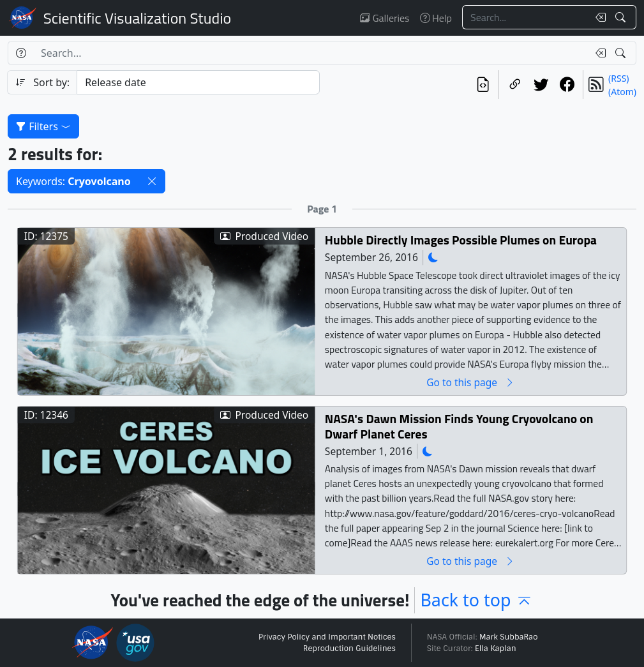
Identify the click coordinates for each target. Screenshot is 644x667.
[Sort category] (198, 82)
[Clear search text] (598, 17)
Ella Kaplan (496, 648)
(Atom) (622, 92)
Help (436, 18)
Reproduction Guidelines (349, 648)
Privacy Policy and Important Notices (327, 637)
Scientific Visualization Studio (137, 18)
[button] (152, 181)
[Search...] (525, 17)
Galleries (385, 18)
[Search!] (622, 17)
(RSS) (618, 78)
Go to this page (470, 383)
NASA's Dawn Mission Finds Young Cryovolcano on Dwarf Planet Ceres (459, 427)
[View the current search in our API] (483, 85)
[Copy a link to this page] (515, 85)
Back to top (476, 600)
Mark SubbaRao (509, 637)
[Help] (21, 53)
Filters (43, 126)
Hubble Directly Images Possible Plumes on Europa (461, 240)
